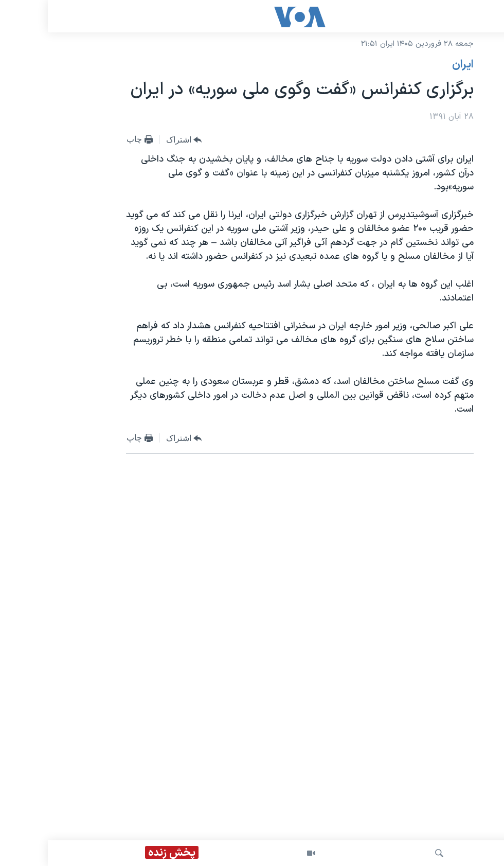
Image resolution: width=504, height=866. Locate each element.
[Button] (136, 140)
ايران (415, 65)
